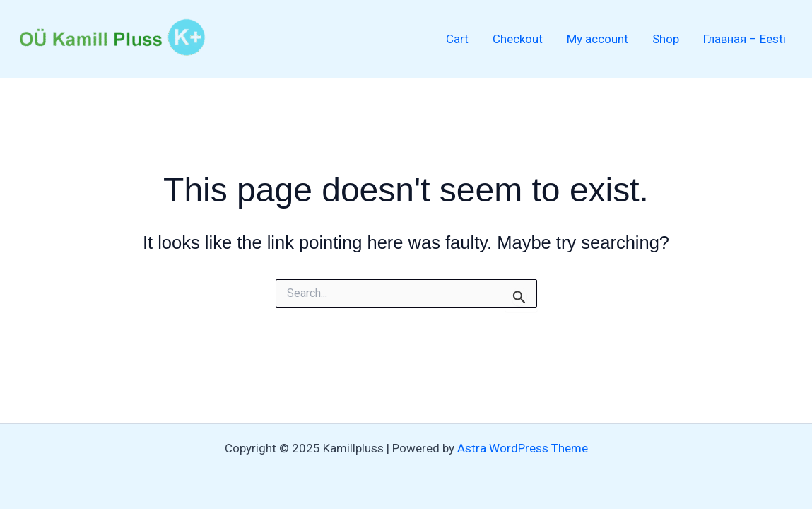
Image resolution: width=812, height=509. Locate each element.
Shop (666, 39)
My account (598, 39)
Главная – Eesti (745, 39)
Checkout (518, 39)
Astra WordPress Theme (523, 448)
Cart (457, 39)
